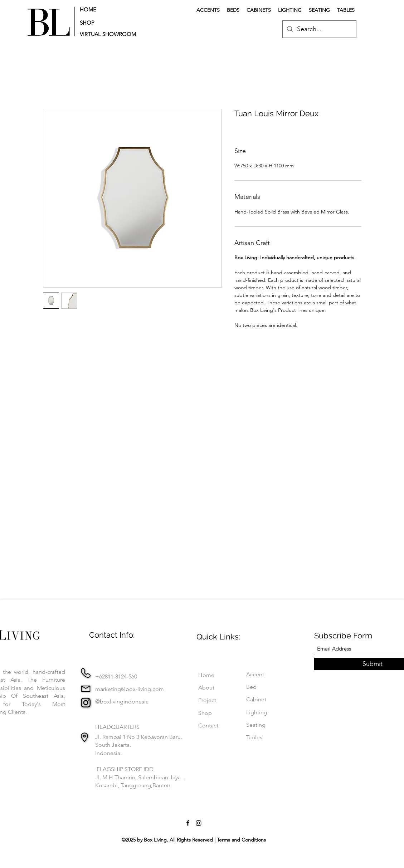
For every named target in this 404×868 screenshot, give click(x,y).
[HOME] (102, 9)
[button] (110, 34)
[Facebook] (188, 823)
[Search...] (319, 29)
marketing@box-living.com (130, 689)
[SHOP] (102, 23)
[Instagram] (199, 823)
